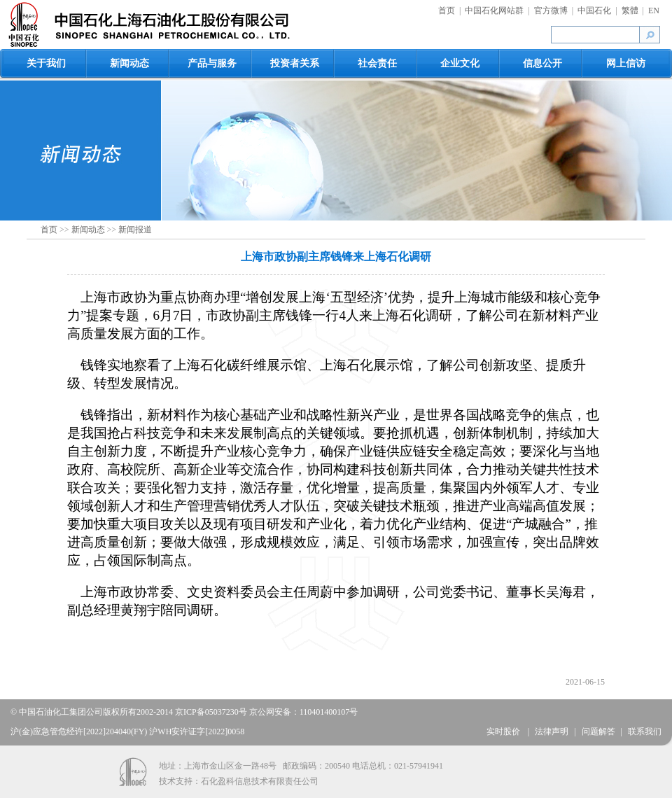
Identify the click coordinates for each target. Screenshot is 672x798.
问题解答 (598, 731)
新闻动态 (129, 63)
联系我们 (645, 731)
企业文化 (460, 63)
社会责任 (377, 63)
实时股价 (504, 731)
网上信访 (626, 63)
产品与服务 (212, 63)
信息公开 (542, 63)
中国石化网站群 (494, 10)
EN (654, 10)
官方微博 (551, 10)
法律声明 (552, 731)
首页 (447, 10)
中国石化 (594, 10)
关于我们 (46, 63)
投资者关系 (295, 63)
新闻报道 (135, 230)
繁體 (630, 10)
